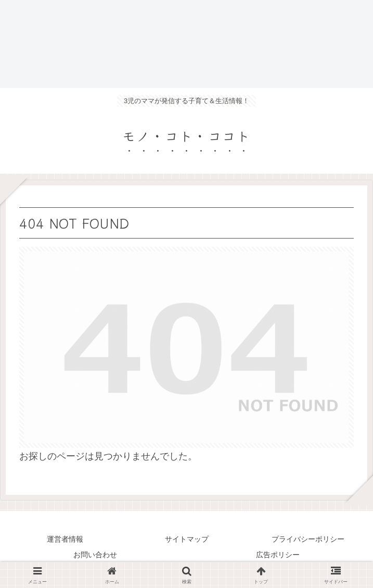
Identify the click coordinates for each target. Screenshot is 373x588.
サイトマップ (187, 539)
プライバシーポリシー (308, 539)
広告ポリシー (278, 555)
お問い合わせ (95, 555)
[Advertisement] (186, 44)
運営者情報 (65, 539)
